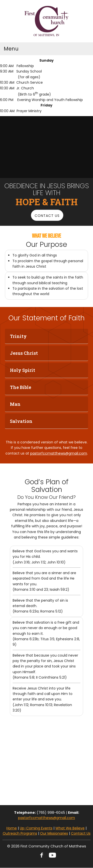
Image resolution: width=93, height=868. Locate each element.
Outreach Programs (20, 833)
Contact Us (81, 833)
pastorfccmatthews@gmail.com (59, 453)
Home (12, 828)
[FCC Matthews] (46, 21)
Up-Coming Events (36, 828)
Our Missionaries (54, 833)
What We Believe (70, 828)
